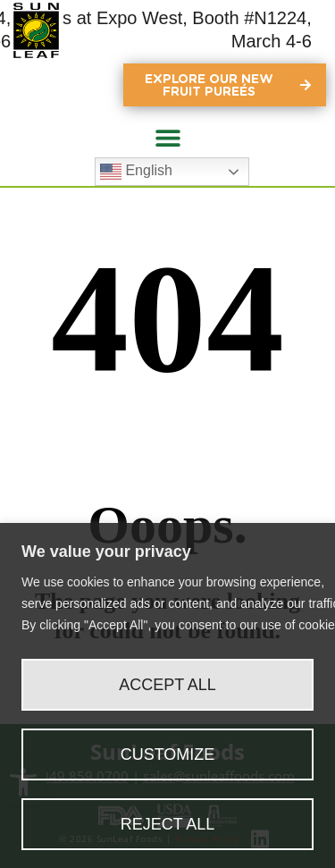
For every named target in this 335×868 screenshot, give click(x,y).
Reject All (168, 824)
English (136, 172)
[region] (167, 695)
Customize (168, 754)
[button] (167, 137)
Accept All (167, 685)
